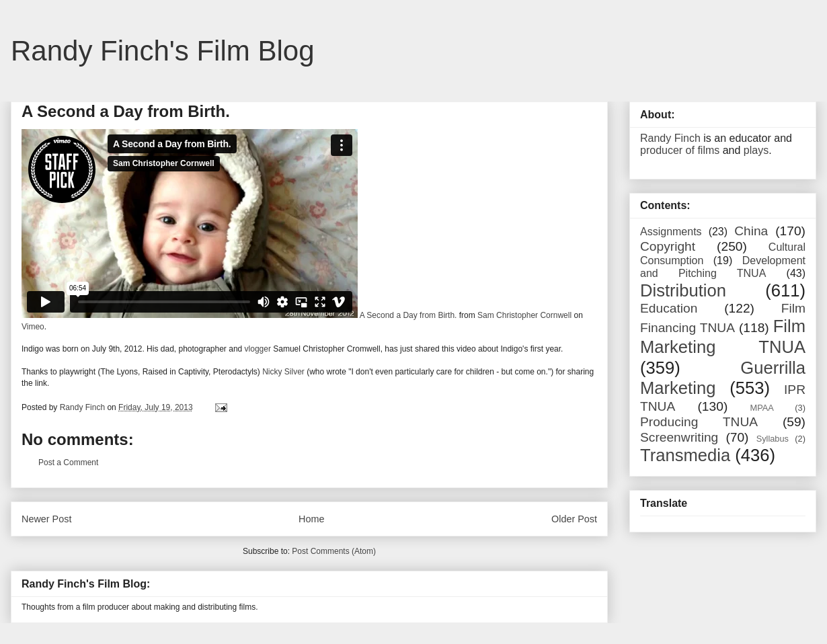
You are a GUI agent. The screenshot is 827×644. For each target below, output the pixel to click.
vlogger (258, 349)
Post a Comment (68, 462)
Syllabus (773, 439)
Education (669, 308)
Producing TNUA (699, 422)
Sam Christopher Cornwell (524, 315)
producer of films (680, 150)
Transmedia (685, 455)
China (751, 231)
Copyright (668, 246)
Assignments (671, 232)
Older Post (574, 519)
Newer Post (46, 519)
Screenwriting (679, 437)
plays (756, 150)
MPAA (762, 408)
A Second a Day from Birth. (408, 315)
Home (311, 519)
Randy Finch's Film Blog (163, 51)
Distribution (683, 290)
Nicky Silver (283, 372)
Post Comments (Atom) (334, 551)
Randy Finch (670, 138)
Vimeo (33, 327)
